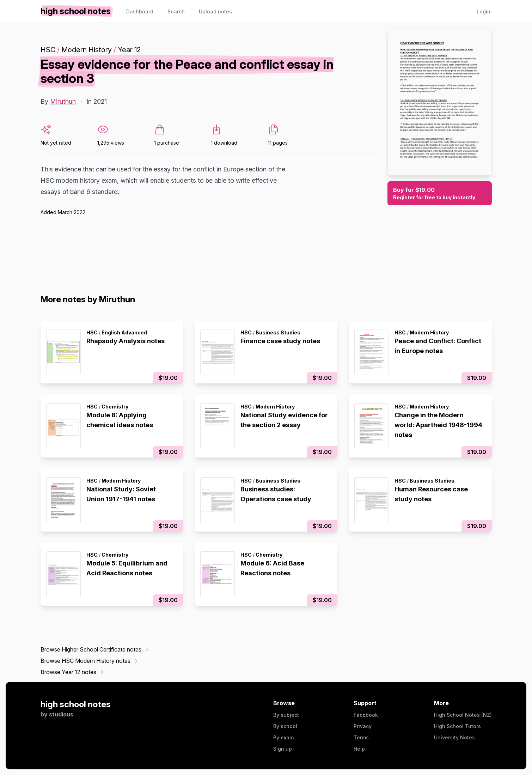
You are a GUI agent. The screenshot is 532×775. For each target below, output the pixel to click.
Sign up (283, 749)
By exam (283, 737)
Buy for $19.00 (440, 194)
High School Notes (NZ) (463, 715)
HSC (48, 50)
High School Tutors (457, 726)
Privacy (363, 726)
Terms (361, 737)
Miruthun (63, 101)
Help (359, 749)
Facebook (366, 715)
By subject (286, 715)
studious (61, 714)
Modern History (87, 50)
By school (285, 726)
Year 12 (129, 50)
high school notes (76, 704)
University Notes (454, 737)
